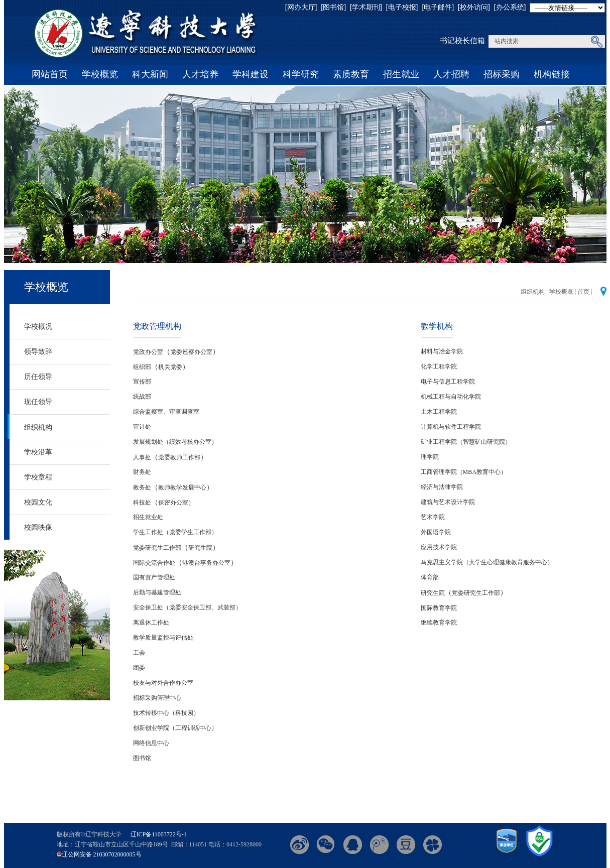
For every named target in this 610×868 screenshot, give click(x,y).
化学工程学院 (439, 366)
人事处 (142, 457)
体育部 (430, 577)
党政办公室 (148, 352)
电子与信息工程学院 (448, 382)
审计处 (142, 427)
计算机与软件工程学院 (451, 427)
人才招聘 (451, 74)
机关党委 (170, 367)
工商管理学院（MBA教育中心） (464, 472)
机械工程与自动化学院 (451, 397)
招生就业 (401, 74)
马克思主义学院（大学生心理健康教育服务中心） (487, 562)
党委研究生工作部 (157, 548)
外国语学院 (436, 532)
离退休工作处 (151, 623)
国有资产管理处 (154, 577)
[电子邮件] (438, 7)
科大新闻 (150, 74)
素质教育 (351, 74)
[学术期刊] (366, 7)
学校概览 (100, 74)
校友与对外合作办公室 (163, 683)
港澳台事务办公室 (206, 563)
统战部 (142, 397)
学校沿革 (38, 452)
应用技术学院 (439, 547)
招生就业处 (148, 517)
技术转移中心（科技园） (166, 713)
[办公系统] (510, 7)
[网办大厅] (301, 7)
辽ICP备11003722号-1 (159, 834)
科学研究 (301, 74)
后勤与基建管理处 (157, 592)
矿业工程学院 (439, 442)
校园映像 (38, 527)
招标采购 (502, 74)
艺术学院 (433, 517)
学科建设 (251, 74)
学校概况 (38, 326)
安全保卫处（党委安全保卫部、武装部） (187, 607)
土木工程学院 (439, 412)
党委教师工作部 (179, 457)
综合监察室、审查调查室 (166, 412)
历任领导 (38, 377)
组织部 (142, 367)
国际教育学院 (439, 608)
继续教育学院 (439, 623)
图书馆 (142, 758)
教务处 (142, 487)
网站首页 (50, 74)
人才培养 (200, 74)
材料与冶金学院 (442, 351)
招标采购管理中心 (157, 698)
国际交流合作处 (154, 563)
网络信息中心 (151, 743)
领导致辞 (38, 351)
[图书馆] (333, 7)
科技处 (142, 503)
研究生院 (200, 548)
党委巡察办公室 (191, 352)
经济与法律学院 (442, 487)
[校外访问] (474, 7)
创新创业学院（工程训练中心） (175, 728)
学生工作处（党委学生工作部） (175, 532)
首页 (583, 292)
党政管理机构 (157, 326)
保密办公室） (176, 503)
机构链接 (552, 74)
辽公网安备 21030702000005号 (102, 854)
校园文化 (38, 502)
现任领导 (38, 402)
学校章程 (38, 477)
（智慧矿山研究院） (484, 442)
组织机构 (38, 427)
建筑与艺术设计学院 (448, 502)
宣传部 (142, 382)
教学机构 (437, 326)
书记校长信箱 (462, 40)
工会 (139, 653)
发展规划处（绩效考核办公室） (175, 442)
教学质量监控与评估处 (163, 638)
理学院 (430, 457)
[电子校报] (402, 7)
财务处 (142, 472)
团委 (139, 668)
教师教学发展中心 (182, 487)
